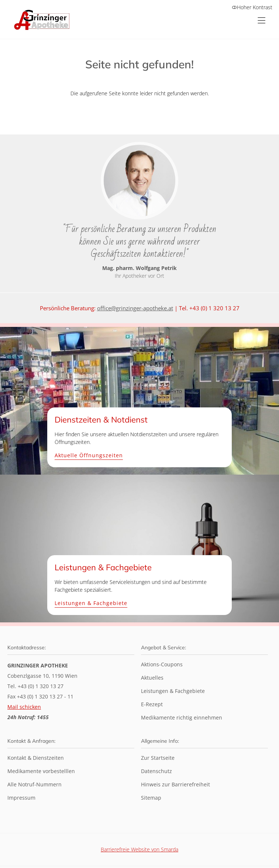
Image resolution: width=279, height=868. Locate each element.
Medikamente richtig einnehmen (182, 717)
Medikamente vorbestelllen (41, 771)
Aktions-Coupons (162, 664)
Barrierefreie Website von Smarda (139, 849)
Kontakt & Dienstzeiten (36, 758)
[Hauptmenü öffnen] (261, 20)
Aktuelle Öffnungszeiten (89, 456)
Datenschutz (156, 771)
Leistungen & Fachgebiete (91, 603)
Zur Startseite (158, 758)
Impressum (21, 798)
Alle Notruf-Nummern (35, 784)
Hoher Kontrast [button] (252, 7)
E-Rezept (152, 704)
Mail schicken (24, 707)
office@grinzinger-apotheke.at (135, 308)
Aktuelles (152, 678)
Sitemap (151, 798)
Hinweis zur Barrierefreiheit (175, 784)
